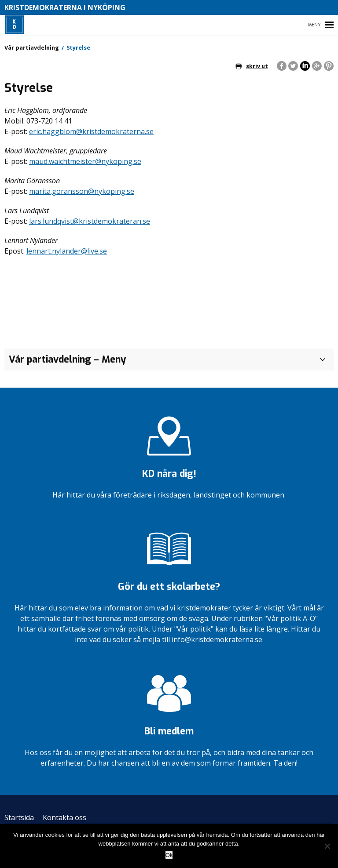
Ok (169, 855)
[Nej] (327, 846)
